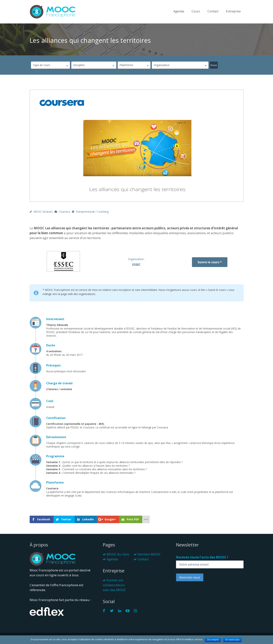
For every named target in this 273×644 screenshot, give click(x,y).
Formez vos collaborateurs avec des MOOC (114, 585)
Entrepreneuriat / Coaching (92, 212)
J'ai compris (213, 640)
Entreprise (233, 11)
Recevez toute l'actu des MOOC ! (202, 557)
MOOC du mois (118, 554)
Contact (213, 11)
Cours (196, 11)
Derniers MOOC (149, 554)
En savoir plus (232, 640)
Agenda (179, 11)
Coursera (64, 212)
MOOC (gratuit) (43, 212)
